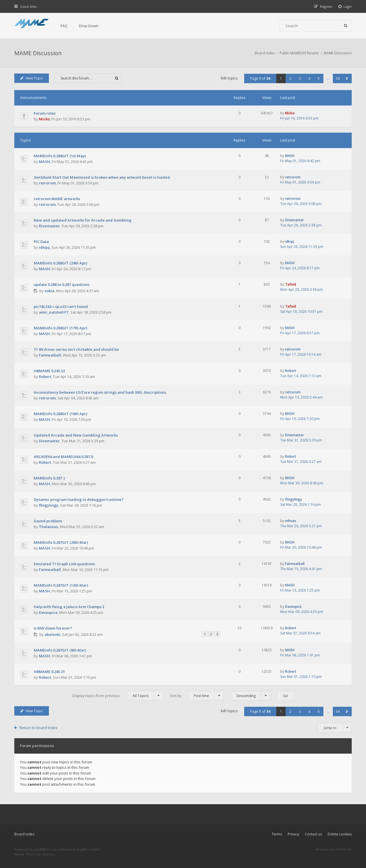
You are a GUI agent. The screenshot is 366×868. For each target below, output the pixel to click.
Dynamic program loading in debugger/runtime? (79, 499)
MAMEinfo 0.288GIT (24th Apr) (60, 263)
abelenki (52, 634)
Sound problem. (48, 521)
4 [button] (309, 78)
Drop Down (89, 26)
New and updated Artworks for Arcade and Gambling (83, 220)
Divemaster (49, 226)
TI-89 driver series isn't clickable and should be (76, 349)
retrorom (47, 183)
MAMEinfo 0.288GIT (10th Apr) (60, 414)
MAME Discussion (38, 53)
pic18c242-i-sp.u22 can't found (61, 306)
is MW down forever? (53, 628)
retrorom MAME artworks (57, 199)
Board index (24, 834)
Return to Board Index (38, 728)
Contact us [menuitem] (313, 834)
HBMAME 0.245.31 (49, 672)
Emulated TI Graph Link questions (64, 564)
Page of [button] (260, 78)
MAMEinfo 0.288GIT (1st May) (60, 156)
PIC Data (41, 242)
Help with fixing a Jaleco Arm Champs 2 (69, 607)
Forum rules (45, 113)
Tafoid (291, 284)
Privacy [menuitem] (293, 834)
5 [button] (319, 78)
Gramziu (48, 854)
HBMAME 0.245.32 (49, 371)
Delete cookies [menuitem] (340, 834)
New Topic (32, 78)
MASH (44, 162)
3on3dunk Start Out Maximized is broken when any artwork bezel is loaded (102, 177)
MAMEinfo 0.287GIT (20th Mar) (61, 542)
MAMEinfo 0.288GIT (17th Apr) (60, 328)
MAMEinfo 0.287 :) (49, 478)
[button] (347, 78)
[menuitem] (345, 6)
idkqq (44, 247)
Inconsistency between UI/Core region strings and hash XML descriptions (100, 392)
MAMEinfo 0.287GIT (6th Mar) (60, 650)
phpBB (39, 849)
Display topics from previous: (118, 696)
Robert (45, 377)
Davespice (48, 612)
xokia (49, 291)
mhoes (291, 521)
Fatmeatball (50, 355)
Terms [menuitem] (277, 834)
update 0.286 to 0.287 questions (62, 284)
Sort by (197, 696)
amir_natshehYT (54, 312)
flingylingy (49, 505)
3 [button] (300, 78)
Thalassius (48, 527)
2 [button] (290, 78)
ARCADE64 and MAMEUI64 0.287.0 (63, 457)
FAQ (64, 26)
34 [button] (338, 78)
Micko (44, 119)
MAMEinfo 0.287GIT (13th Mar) (61, 585)
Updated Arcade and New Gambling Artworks (76, 435)
